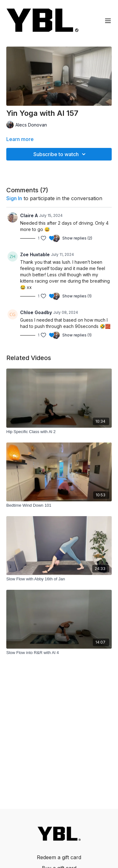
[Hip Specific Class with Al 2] (59, 432)
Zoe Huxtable (35, 254)
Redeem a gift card (59, 857)
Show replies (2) (77, 238)
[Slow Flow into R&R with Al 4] (59, 653)
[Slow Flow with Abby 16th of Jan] (59, 579)
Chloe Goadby (36, 312)
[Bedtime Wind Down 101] (59, 505)
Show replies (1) (77, 296)
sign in (14, 198)
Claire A (29, 215)
